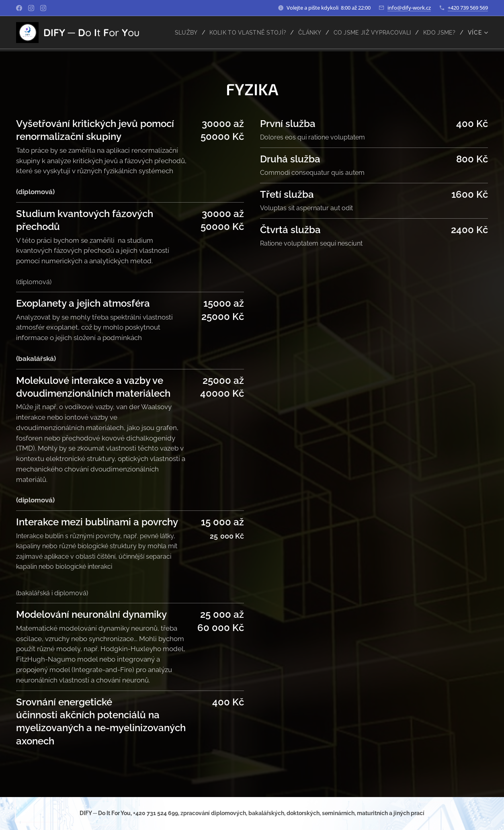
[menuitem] (179, 33)
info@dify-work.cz (409, 8)
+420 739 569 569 (468, 8)
